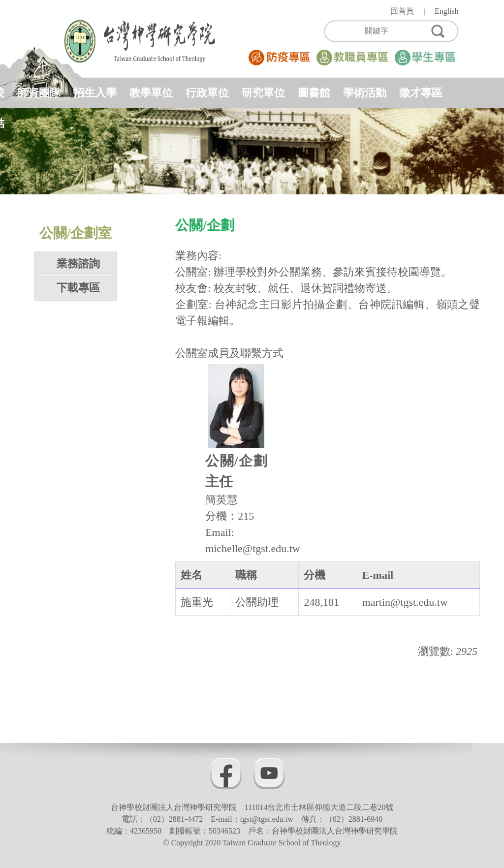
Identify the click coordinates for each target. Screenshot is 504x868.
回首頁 (402, 11)
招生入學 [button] (95, 93)
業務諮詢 (78, 263)
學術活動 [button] (365, 93)
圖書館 (314, 93)
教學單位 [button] (151, 93)
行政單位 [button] (207, 93)
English (447, 11)
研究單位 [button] (263, 93)
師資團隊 (39, 93)
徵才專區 (421, 93)
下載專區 (78, 288)
